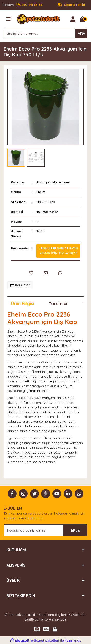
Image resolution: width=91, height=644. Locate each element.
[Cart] (83, 19)
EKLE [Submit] (75, 530)
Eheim (41, 192)
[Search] (45, 34)
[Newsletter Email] (45, 530)
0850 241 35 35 (22, 5)
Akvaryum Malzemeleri (53, 182)
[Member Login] (73, 19)
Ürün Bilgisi (22, 304)
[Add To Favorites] (31, 273)
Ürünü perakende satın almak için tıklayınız (58, 251)
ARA (81, 34)
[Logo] (38, 19)
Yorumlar (58, 304)
